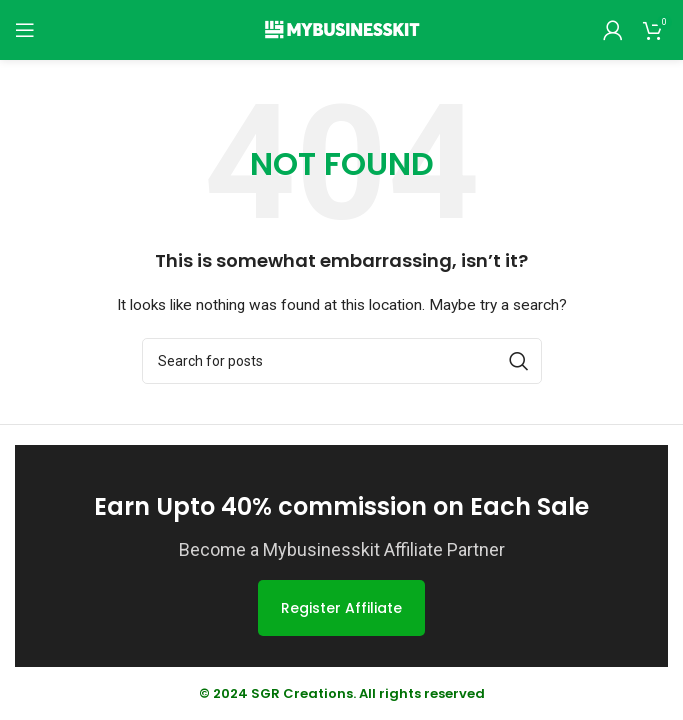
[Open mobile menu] (25, 30)
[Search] (342, 361)
